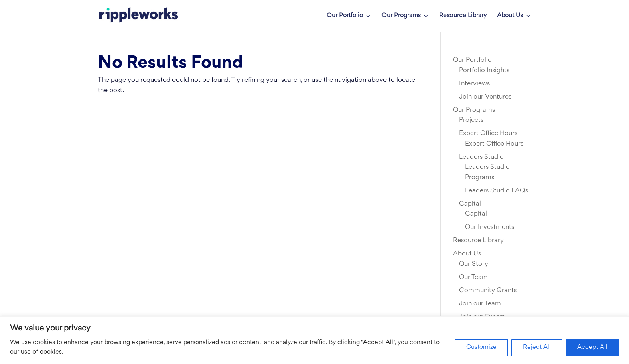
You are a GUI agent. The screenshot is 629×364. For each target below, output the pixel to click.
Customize (481, 347)
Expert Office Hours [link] (488, 133)
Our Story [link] (474, 264)
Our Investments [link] (490, 227)
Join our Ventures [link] (485, 97)
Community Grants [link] (488, 291)
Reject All (537, 347)
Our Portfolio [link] (345, 16)
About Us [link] (510, 16)
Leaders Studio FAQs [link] (496, 191)
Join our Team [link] (480, 304)
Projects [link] (471, 120)
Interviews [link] (474, 84)
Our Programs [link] (401, 16)
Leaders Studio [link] (481, 157)
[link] (133, 16)
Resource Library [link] (463, 16)
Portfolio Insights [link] (484, 71)
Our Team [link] (473, 277)
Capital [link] (470, 204)
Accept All (592, 347)
